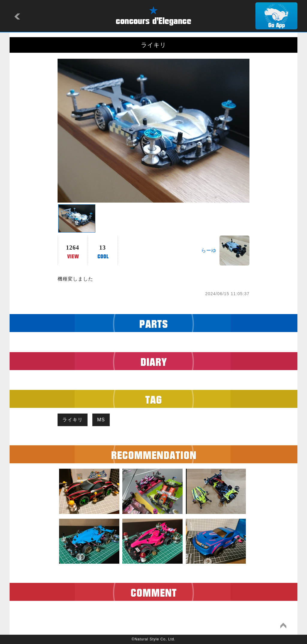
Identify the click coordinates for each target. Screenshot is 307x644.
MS (101, 420)
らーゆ (209, 250)
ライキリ (73, 420)
